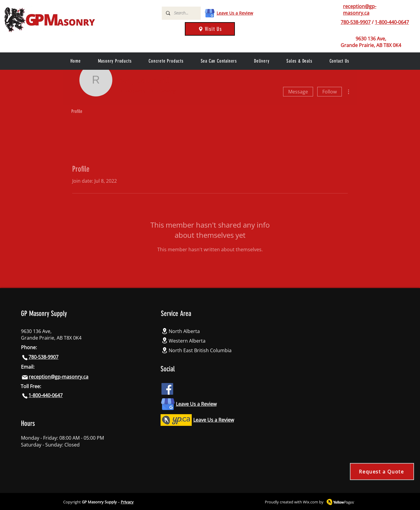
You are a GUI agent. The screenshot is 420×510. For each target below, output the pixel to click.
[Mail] (25, 377)
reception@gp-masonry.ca (360, 10)
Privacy (127, 502)
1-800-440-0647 (392, 22)
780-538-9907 (356, 22)
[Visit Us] (210, 29)
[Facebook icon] (167, 389)
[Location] (165, 331)
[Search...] (181, 13)
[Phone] (336, 22)
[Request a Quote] (382, 472)
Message (298, 92)
